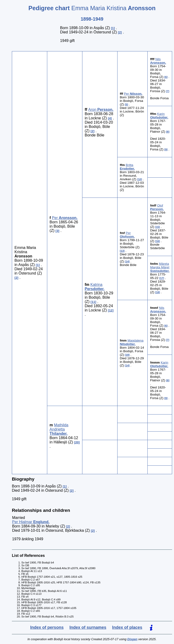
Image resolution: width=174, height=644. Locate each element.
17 (162, 278)
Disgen (132, 639)
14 (127, 261)
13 (122, 251)
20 (77, 442)
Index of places (127, 627)
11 (93, 302)
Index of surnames (88, 627)
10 (140, 179)
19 (127, 355)
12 (111, 310)
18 (158, 292)
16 (158, 241)
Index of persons (47, 627)
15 (158, 227)
